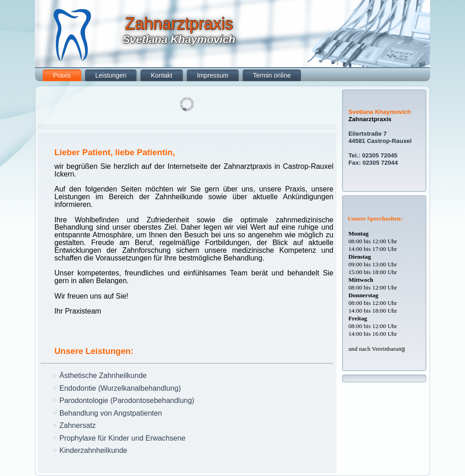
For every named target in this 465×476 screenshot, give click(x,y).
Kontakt (161, 75)
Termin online (272, 75)
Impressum (213, 75)
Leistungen (111, 75)
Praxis (62, 75)
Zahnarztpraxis (179, 24)
